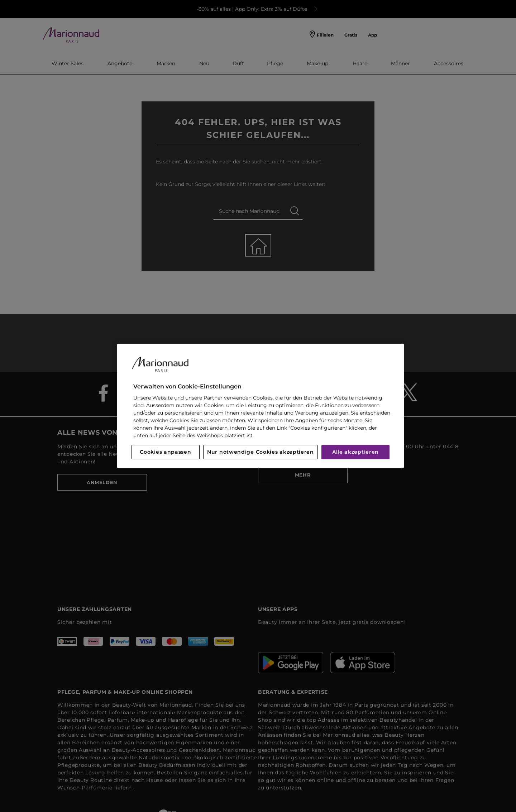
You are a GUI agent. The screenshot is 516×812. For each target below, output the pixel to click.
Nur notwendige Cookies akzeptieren (261, 452)
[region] (261, 406)
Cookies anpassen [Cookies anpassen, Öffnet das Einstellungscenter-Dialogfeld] (165, 452)
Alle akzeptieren (355, 452)
